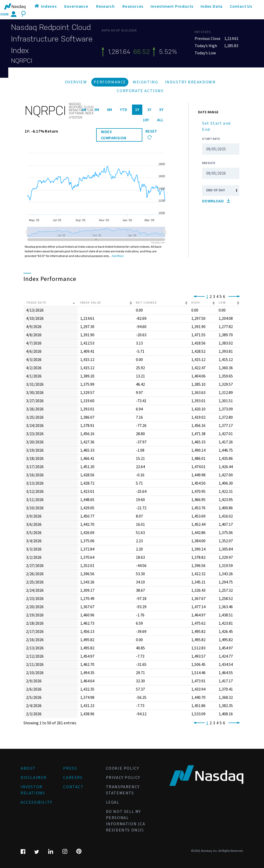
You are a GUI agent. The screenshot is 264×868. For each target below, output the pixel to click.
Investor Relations (33, 790)
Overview (76, 82)
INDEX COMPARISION (113, 135)
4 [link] (217, 297)
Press (70, 768)
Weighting (145, 82)
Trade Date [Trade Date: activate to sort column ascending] (36, 303)
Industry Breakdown (190, 82)
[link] (198, 297)
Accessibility (36, 802)
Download (216, 201)
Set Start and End (216, 126)
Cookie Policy (123, 768)
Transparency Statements (123, 790)
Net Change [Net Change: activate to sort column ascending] (146, 303)
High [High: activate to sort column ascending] (196, 303)
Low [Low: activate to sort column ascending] (222, 303)
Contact (73, 787)
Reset (151, 134)
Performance (110, 82)
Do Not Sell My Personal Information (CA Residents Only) (126, 821)
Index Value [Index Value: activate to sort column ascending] (91, 303)
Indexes (49, 6)
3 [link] (214, 297)
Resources (133, 6)
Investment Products (172, 6)
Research (105, 6)
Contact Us (241, 6)
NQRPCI (22, 61)
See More (118, 256)
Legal (113, 802)
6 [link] (224, 297)
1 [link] (207, 297)
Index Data (212, 6)
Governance (76, 6)
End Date (209, 163)
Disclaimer (34, 778)
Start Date (211, 139)
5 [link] (221, 297)
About (28, 768)
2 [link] (211, 297)
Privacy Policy (123, 778)
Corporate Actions (140, 91)
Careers (73, 778)
